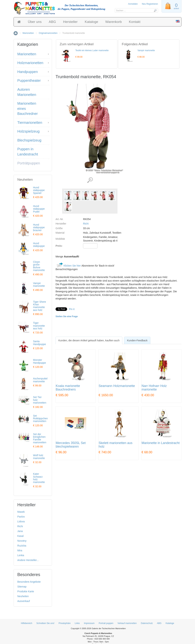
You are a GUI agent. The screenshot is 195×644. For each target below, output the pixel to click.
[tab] (89, 340)
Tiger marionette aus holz (39, 326)
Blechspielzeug (29, 140)
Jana (20, 531)
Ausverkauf (24, 601)
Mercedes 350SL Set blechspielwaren (71, 445)
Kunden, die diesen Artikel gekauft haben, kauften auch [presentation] (89, 340)
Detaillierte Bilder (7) (90, 180)
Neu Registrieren (150, 4)
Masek (21, 512)
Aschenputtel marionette (40, 380)
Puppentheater (29, 80)
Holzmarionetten (30, 63)
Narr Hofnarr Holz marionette (154, 388)
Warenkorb (114, 22)
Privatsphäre (65, 623)
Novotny (22, 541)
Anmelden (133, 4)
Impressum (89, 623)
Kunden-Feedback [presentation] (137, 340)
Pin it (72, 309)
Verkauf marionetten (127, 623)
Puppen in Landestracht (28, 152)
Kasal (20, 536)
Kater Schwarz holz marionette (39, 478)
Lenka (21, 555)
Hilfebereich (27, 623)
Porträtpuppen (29, 163)
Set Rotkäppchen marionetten (40, 419)
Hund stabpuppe (39, 245)
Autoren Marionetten (27, 92)
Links (77, 623)
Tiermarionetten (30, 123)
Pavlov (21, 517)
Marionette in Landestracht (161, 443)
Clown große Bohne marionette (39, 266)
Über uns (35, 22)
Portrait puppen (106, 623)
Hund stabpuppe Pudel (39, 209)
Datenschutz (147, 623)
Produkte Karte (26, 591)
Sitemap (22, 587)
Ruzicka (22, 546)
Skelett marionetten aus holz (115, 445)
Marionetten (28, 33)
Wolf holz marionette (39, 457)
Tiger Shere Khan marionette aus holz (40, 306)
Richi (86, 224)
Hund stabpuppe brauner (39, 227)
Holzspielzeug (28, 131)
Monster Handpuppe (39, 361)
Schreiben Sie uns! (45, 623)
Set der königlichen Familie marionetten (40, 438)
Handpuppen (28, 72)
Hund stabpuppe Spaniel (39, 190)
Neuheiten (23, 596)
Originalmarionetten (48, 33)
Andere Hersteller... (28, 560)
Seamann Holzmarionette (117, 386)
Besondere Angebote (29, 582)
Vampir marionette (146, 50)
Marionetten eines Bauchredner (28, 108)
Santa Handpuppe (39, 343)
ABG (52, 22)
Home (16, 33)
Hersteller (70, 22)
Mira (20, 550)
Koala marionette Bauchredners (68, 388)
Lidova (21, 521)
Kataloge (92, 22)
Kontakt (135, 22)
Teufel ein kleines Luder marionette (92, 50)
